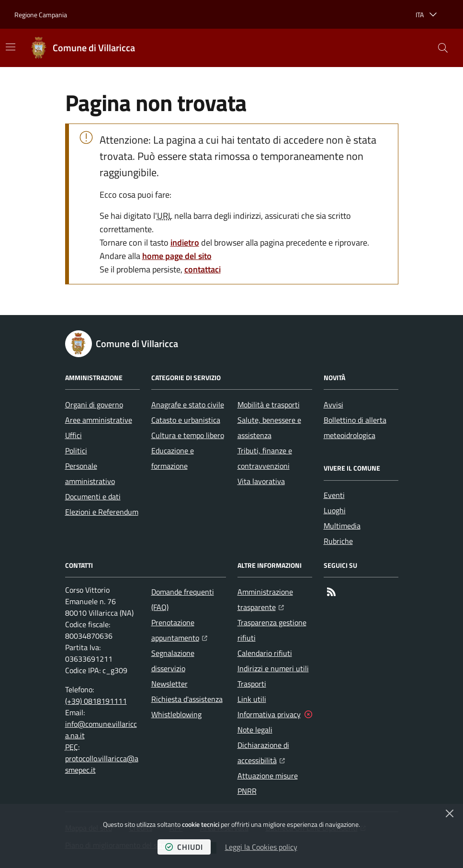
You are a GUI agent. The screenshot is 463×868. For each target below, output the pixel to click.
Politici (76, 451)
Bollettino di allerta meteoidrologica (355, 428)
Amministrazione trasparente (275, 599)
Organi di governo (94, 405)
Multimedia (342, 526)
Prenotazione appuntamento (189, 630)
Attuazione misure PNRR (268, 783)
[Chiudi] (450, 813)
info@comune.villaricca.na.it (101, 730)
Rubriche (338, 541)
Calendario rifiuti (265, 653)
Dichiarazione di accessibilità (275, 753)
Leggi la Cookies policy (261, 847)
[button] (443, 48)
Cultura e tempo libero (188, 435)
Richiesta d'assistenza (187, 699)
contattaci (203, 269)
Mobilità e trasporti (269, 405)
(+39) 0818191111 (96, 701)
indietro (185, 242)
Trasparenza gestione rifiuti (272, 630)
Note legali (255, 730)
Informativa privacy (269, 714)
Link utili (252, 699)
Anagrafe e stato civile (188, 405)
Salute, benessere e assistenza (269, 428)
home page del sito (177, 256)
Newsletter (169, 684)
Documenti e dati (93, 496)
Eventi (334, 495)
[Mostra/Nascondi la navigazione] (11, 47)
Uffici (73, 435)
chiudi (184, 847)
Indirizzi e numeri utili (273, 668)
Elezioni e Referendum (102, 512)
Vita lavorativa (261, 481)
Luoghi (335, 510)
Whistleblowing (176, 714)
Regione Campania (41, 15)
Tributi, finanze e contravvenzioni (265, 458)
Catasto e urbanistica (186, 420)
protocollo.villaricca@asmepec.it (102, 764)
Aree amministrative (99, 420)
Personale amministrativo (90, 473)
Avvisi (333, 405)
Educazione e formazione (173, 458)
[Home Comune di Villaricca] (82, 48)
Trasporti (252, 684)
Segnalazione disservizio (173, 661)
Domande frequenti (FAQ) (183, 599)
